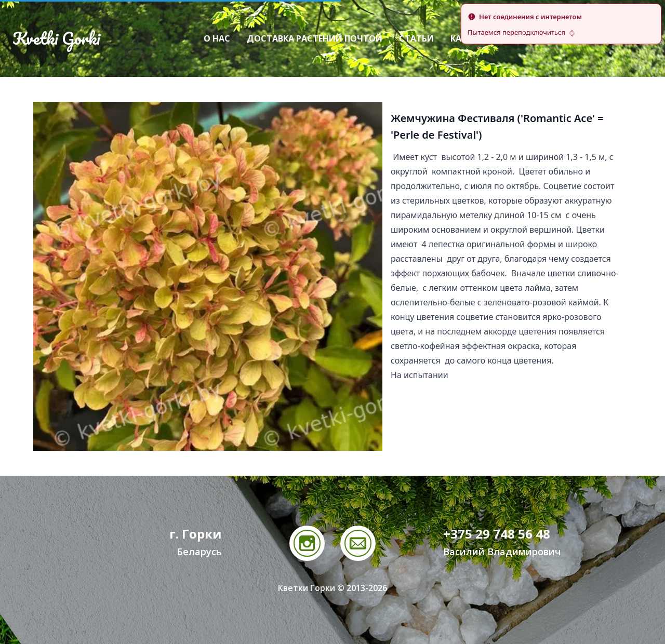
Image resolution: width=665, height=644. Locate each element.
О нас (217, 38)
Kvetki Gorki (56, 38)
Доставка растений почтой (315, 38)
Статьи (416, 38)
